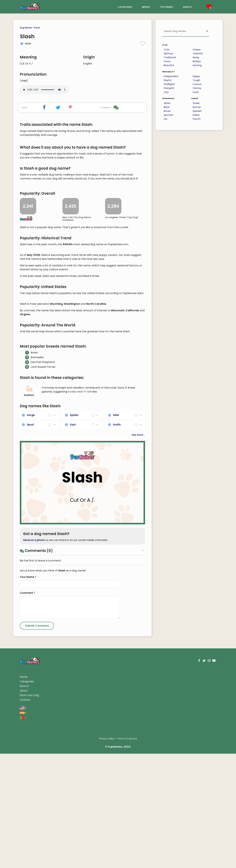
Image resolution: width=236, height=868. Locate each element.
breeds (146, 7)
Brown (167, 111)
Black (167, 107)
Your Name (28, 771)
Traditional (170, 57)
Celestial (198, 53)
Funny (167, 61)
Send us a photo (34, 734)
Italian (196, 115)
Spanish (197, 111)
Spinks (74, 609)
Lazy (166, 92)
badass (29, 585)
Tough (196, 80)
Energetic (169, 88)
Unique (197, 50)
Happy (196, 76)
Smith (117, 618)
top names (166, 7)
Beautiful (169, 65)
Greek (196, 103)
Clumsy (197, 88)
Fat (166, 119)
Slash (37, 28)
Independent (171, 76)
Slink (116, 609)
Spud (30, 618)
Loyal (196, 92)
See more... (138, 629)
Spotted (168, 115)
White (167, 103)
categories (125, 7)
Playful (167, 80)
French (197, 119)
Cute (167, 50)
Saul (73, 618)
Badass (197, 61)
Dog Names (26, 28)
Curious (197, 84)
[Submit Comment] (37, 820)
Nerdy (196, 57)
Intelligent (169, 84)
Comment (27, 787)
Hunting (197, 65)
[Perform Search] (207, 31)
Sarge (31, 609)
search (187, 7)
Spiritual (168, 53)
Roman (197, 107)
